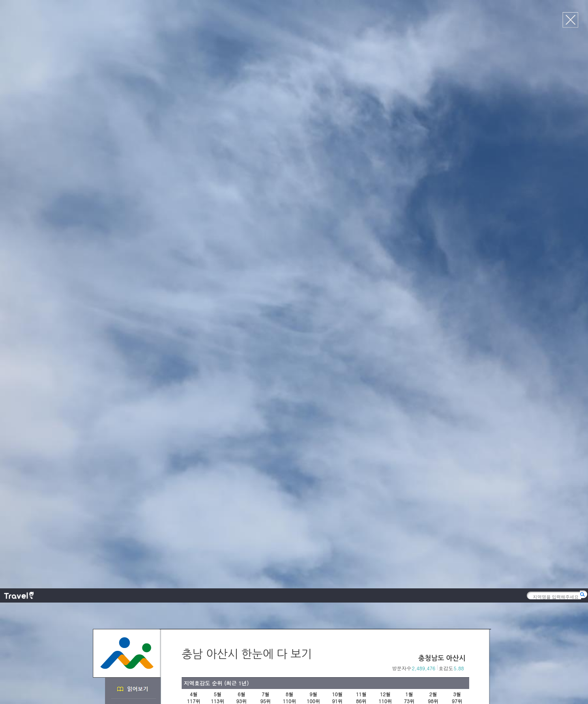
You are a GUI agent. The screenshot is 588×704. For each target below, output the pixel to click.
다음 (465, 292)
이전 (457, 292)
